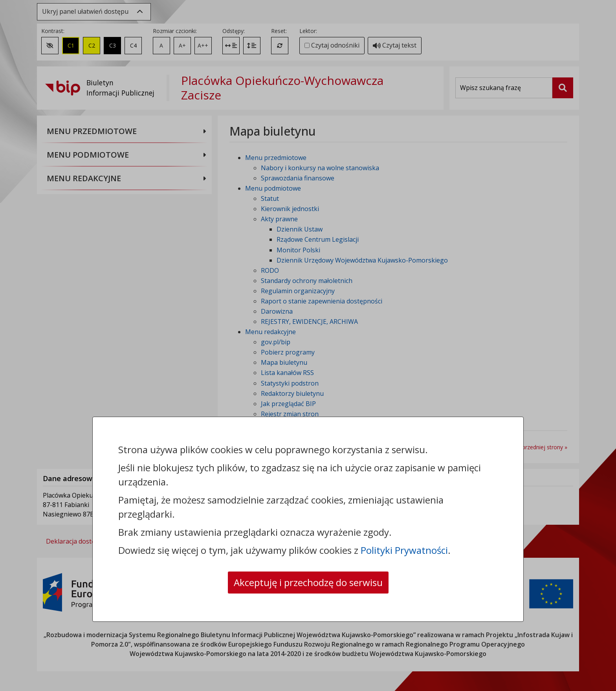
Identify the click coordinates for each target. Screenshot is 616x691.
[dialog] (308, 345)
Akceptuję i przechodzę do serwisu (308, 582)
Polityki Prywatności (404, 550)
